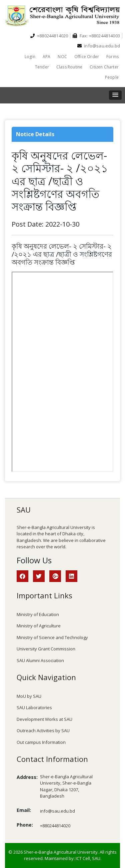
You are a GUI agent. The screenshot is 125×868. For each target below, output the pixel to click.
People (112, 77)
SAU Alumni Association (40, 660)
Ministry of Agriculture (39, 626)
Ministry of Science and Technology (52, 637)
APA (47, 57)
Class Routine (69, 67)
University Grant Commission (46, 649)
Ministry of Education (38, 614)
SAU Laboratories (34, 707)
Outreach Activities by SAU (43, 731)
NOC (62, 57)
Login (30, 57)
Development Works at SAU (44, 719)
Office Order (87, 57)
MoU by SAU (29, 696)
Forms (112, 57)
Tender (42, 67)
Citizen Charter (104, 67)
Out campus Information (41, 742)
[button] (115, 95)
